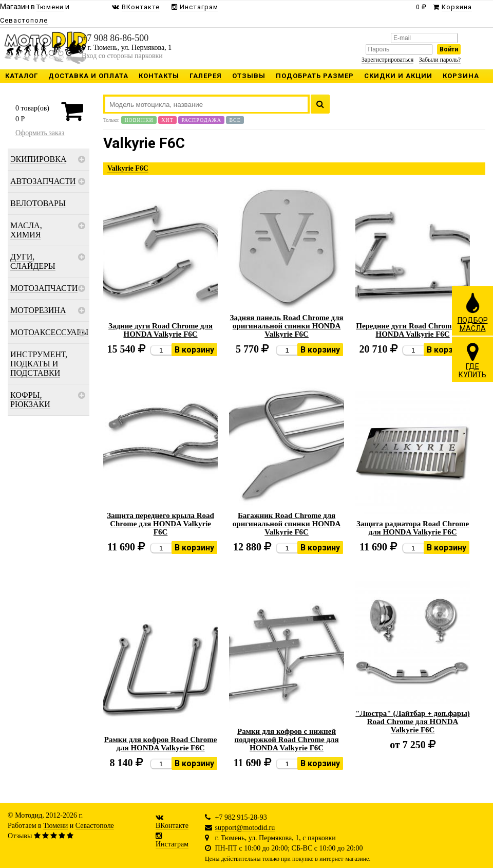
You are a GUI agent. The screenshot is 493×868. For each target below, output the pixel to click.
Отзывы (20, 836)
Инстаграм (172, 844)
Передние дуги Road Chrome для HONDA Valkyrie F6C (413, 330)
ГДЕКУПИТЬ (472, 360)
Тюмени (55, 826)
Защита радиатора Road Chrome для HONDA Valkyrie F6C (413, 528)
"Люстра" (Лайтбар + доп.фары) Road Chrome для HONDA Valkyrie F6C (413, 722)
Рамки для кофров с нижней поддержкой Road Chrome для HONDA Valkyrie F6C (287, 740)
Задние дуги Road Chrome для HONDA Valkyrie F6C (160, 330)
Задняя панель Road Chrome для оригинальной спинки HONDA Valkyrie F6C (286, 326)
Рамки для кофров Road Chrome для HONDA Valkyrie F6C (161, 744)
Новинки (139, 120)
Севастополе (95, 826)
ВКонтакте (172, 826)
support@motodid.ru (245, 828)
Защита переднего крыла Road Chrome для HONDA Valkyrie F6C (160, 524)
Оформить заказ (40, 133)
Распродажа (201, 120)
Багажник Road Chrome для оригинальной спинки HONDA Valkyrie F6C (287, 524)
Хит (167, 120)
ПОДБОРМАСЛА (473, 312)
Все (235, 120)
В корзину (194, 350)
